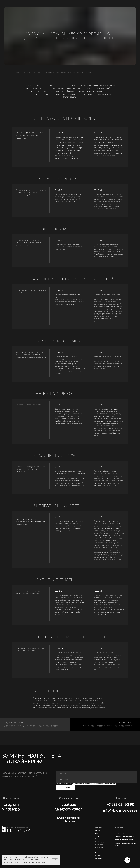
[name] (97, 774)
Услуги (97, 839)
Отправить (65, 787)
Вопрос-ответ (99, 847)
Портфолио (98, 836)
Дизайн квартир (100, 842)
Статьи (97, 850)
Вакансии (98, 853)
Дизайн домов (99, 845)
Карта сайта (99, 858)
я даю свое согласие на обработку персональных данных (94, 784)
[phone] (97, 780)
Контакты (98, 855)
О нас (97, 833)
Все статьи (26, 72)
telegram (11, 805)
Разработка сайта (120, 834)
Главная (16, 72)
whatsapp (11, 809)
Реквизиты (118, 831)
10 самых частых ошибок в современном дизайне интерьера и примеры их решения (63, 72)
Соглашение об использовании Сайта (125, 837)
